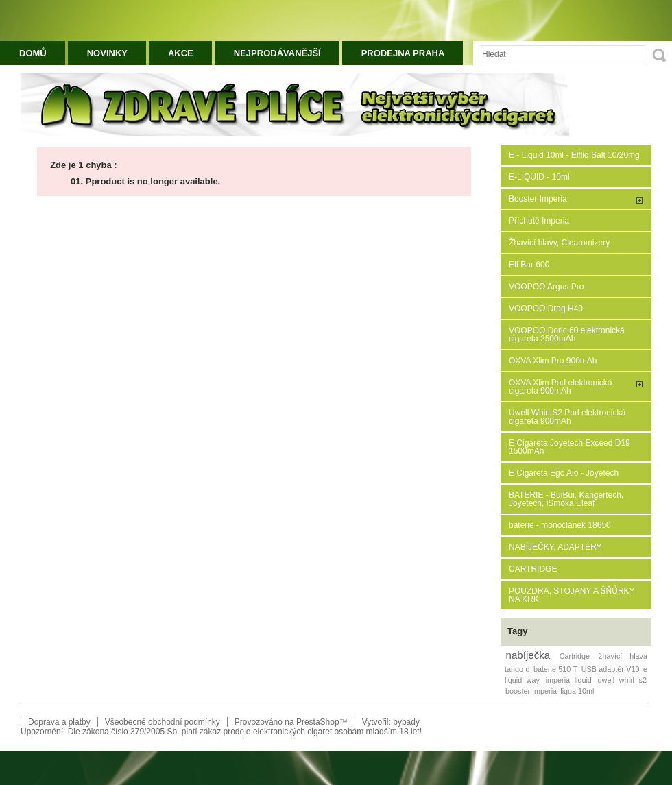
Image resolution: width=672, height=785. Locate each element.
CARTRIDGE (533, 569)
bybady (406, 722)
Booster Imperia (538, 199)
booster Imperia (531, 691)
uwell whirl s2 (622, 680)
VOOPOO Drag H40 (546, 309)
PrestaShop (318, 722)
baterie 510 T (555, 669)
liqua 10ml (577, 691)
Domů (33, 53)
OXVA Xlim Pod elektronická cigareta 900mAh (561, 387)
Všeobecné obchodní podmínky (163, 722)
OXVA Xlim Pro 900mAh (553, 361)
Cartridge (575, 656)
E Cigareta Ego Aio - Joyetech (564, 473)
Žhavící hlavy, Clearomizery (559, 243)
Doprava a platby (59, 722)
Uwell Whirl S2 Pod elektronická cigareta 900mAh (567, 417)
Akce (181, 53)
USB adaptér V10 (611, 669)
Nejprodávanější (277, 53)
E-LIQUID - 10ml (539, 177)
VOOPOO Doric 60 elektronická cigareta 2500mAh (567, 335)
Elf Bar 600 (529, 265)
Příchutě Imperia (539, 221)
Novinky (107, 53)
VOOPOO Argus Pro (546, 287)
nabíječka (528, 655)
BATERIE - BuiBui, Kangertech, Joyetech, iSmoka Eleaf (566, 499)
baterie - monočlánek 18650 (560, 525)
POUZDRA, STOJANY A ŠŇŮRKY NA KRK (572, 595)
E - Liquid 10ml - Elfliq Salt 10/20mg (574, 155)
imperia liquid (569, 680)
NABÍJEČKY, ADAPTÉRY (555, 547)
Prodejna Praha (403, 53)
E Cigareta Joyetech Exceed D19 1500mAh (569, 447)
